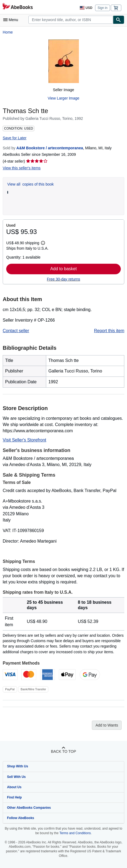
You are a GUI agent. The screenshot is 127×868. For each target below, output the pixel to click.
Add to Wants (107, 725)
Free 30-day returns (64, 279)
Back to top (63, 751)
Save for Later (15, 138)
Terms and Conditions (75, 833)
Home (8, 32)
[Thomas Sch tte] (64, 61)
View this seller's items (22, 168)
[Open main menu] (12, 20)
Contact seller (16, 331)
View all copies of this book (31, 184)
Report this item (109, 331)
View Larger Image (63, 98)
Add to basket (63, 269)
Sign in (103, 8)
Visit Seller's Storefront (24, 440)
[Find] (119, 20)
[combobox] (71, 20)
